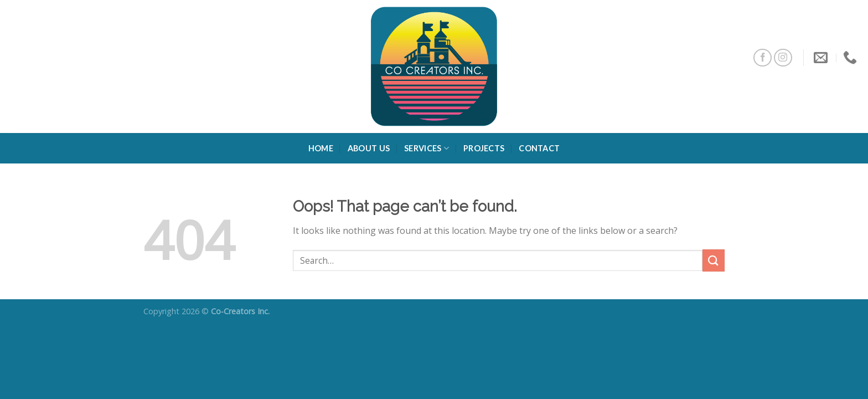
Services (427, 148)
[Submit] (714, 260)
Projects (484, 148)
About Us (369, 148)
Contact (539, 148)
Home (321, 148)
